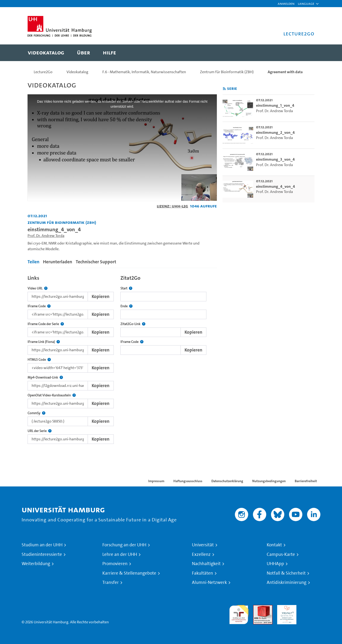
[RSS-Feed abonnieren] (224, 89)
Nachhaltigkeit (206, 564)
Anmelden (286, 3)
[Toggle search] (306, 53)
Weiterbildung (36, 564)
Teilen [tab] (33, 262)
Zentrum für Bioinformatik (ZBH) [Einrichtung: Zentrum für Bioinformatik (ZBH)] (62, 222)
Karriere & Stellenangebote (129, 573)
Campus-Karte (281, 554)
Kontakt (274, 545)
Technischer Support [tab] (96, 262)
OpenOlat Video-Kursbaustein (52, 395)
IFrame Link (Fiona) (44, 342)
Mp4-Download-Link (45, 377)
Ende (126, 306)
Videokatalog (77, 72)
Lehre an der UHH (120, 554)
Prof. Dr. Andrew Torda (46, 236)
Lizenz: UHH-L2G (172, 206)
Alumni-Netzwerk (209, 582)
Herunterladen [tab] (58, 262)
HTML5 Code (39, 360)
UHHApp (275, 564)
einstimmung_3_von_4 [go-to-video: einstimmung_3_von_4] (275, 159)
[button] (306, 4)
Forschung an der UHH (124, 545)
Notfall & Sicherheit (286, 573)
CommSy (36, 413)
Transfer (111, 582)
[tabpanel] (122, 358)
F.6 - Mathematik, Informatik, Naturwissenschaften (144, 72)
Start (126, 288)
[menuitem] (46, 53)
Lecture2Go (43, 72)
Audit (258, 608)
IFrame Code (39, 306)
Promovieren (115, 564)
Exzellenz (201, 554)
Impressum (156, 481)
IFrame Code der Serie (46, 324)
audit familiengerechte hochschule (239, 613)
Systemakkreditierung (311, 608)
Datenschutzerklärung (227, 481)
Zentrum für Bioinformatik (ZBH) (227, 72)
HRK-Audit (286, 608)
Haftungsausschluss (188, 481)
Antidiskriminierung (287, 582)
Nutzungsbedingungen (269, 481)
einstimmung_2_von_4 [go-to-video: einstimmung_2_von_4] (275, 132)
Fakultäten (202, 573)
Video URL (38, 288)
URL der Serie (40, 431)
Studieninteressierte (42, 554)
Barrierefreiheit (306, 481)
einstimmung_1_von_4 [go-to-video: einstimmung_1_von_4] (275, 105)
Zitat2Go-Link (133, 324)
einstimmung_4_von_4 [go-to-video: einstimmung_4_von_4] (275, 186)
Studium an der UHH (42, 545)
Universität (203, 545)
